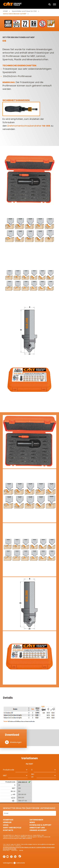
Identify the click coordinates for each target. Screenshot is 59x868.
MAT (5, 775)
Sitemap (21, 850)
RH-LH (33, 776)
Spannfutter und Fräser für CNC (24, 11)
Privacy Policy (6, 850)
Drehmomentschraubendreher (29, 126)
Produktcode (9, 770)
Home (5, 11)
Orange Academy (38, 830)
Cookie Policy (14, 850)
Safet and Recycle (12, 828)
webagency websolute (14, 863)
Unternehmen (36, 820)
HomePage (8, 820)
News (32, 822)
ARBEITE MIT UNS (37, 828)
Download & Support (40, 825)
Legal (6, 825)
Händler (7, 822)
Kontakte (8, 830)
